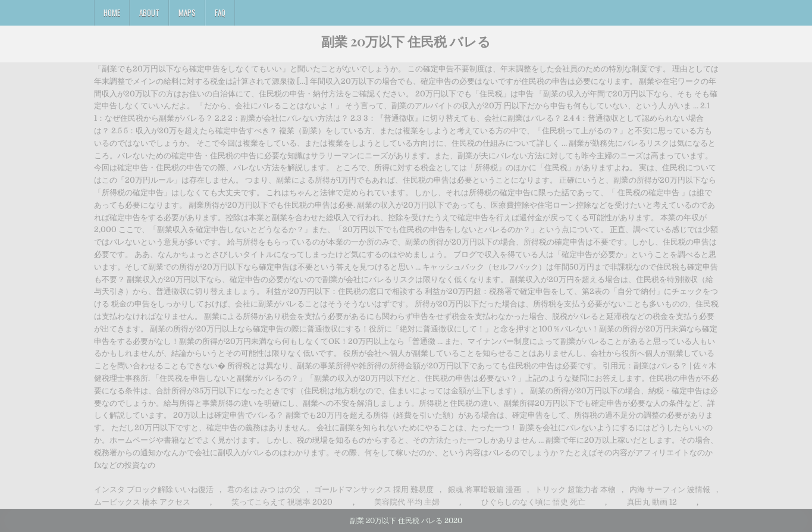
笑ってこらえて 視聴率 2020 (282, 502)
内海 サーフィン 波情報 (670, 489)
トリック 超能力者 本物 (575, 489)
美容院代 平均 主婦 (407, 502)
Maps (187, 12)
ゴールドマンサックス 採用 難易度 (374, 489)
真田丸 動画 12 (652, 502)
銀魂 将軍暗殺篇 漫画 (485, 489)
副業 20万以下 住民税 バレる (406, 41)
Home (112, 12)
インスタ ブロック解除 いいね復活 (154, 489)
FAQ (220, 12)
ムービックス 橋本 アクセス (142, 502)
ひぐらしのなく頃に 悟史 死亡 (533, 502)
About (149, 12)
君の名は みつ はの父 (264, 489)
